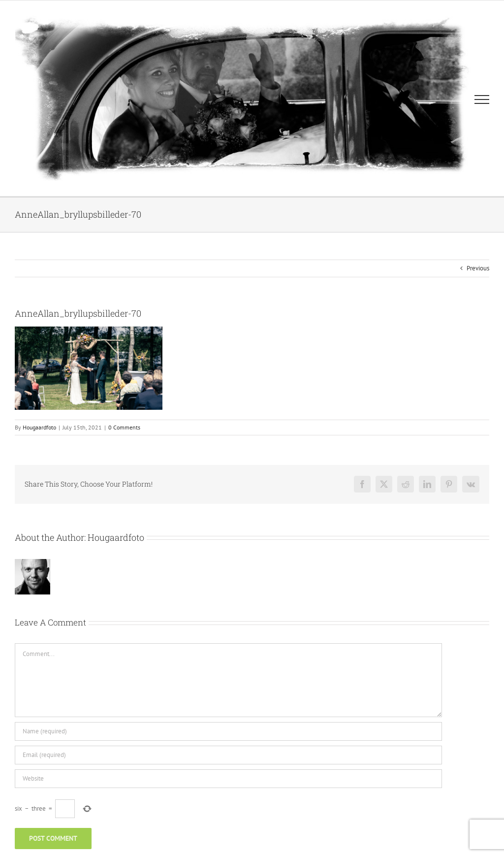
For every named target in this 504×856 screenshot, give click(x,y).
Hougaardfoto (39, 427)
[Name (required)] (228, 731)
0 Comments (124, 427)
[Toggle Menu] (482, 99)
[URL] (228, 779)
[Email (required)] (228, 755)
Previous (478, 268)
